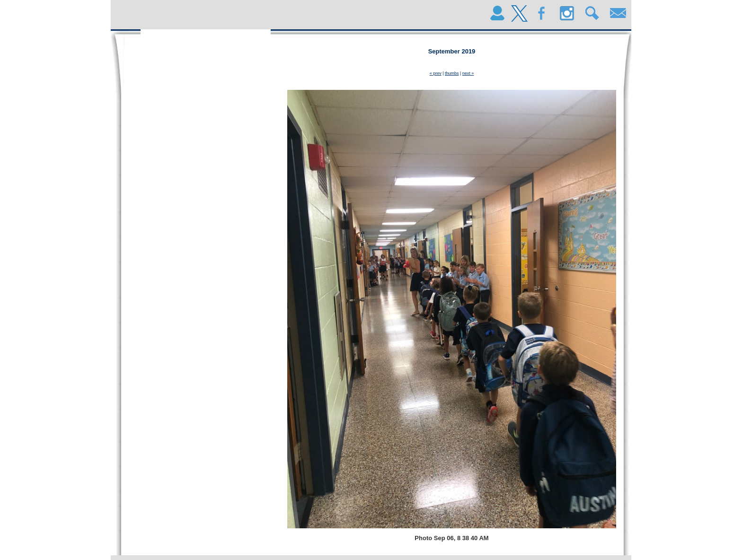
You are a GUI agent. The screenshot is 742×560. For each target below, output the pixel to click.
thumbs (452, 73)
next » (468, 73)
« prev (436, 73)
